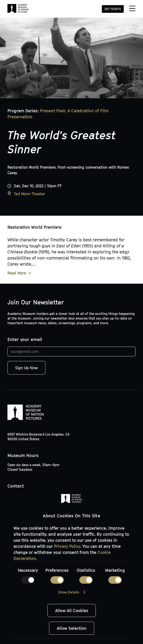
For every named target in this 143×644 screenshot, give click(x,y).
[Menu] (132, 9)
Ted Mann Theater (29, 194)
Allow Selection (72, 628)
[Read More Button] (20, 273)
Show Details (69, 592)
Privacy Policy (67, 546)
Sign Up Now (26, 368)
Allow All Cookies (72, 610)
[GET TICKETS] (113, 9)
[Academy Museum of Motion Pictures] (18, 9)
